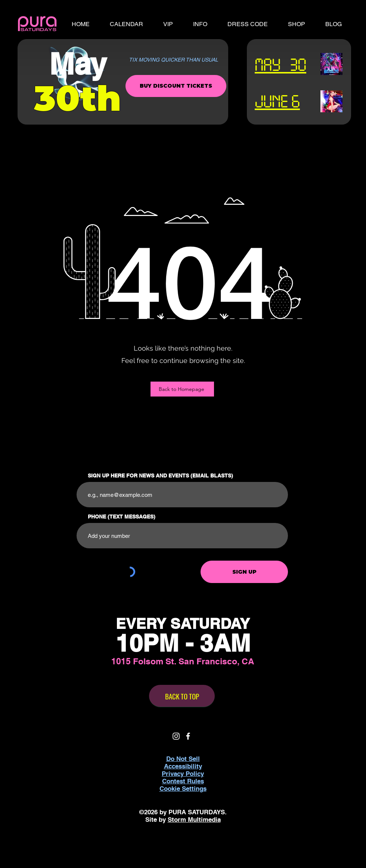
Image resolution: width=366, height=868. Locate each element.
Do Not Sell (183, 759)
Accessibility (183, 766)
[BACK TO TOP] (182, 696)
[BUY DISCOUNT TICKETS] (176, 86)
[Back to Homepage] (182, 389)
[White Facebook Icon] (188, 736)
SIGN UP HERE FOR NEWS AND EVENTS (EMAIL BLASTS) (160, 476)
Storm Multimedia (194, 820)
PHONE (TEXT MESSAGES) (122, 517)
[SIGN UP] (244, 572)
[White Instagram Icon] (176, 736)
